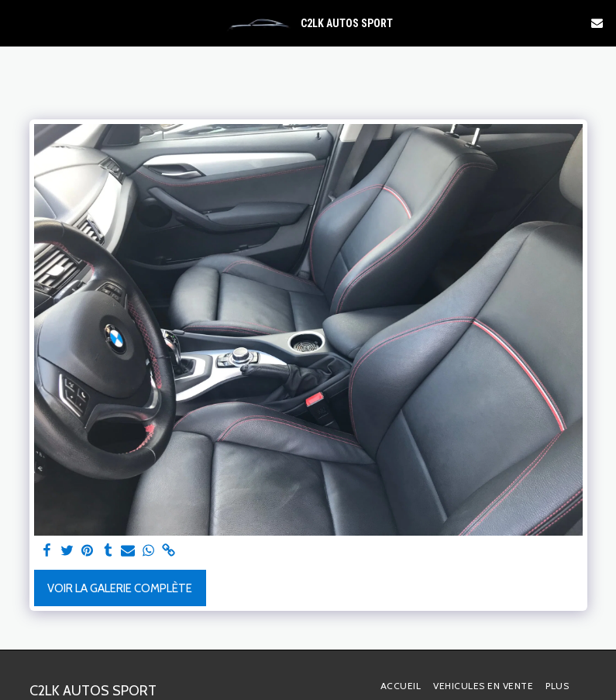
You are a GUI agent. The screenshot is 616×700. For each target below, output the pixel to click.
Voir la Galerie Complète (120, 588)
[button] (17, 22)
